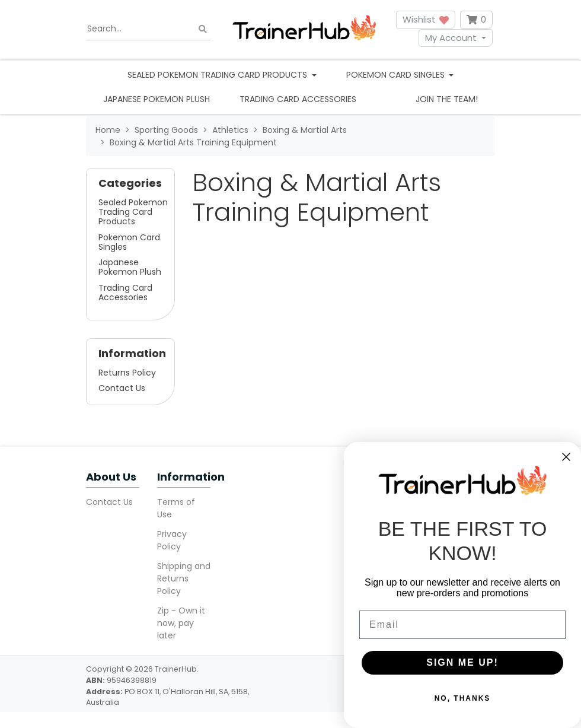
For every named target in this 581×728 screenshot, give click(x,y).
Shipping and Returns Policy (184, 578)
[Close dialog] (566, 457)
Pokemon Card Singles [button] (397, 75)
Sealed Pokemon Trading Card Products (133, 212)
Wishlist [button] (426, 19)
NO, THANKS (463, 698)
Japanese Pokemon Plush (157, 99)
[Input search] (148, 29)
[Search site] (203, 29)
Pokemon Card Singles (129, 242)
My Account (451, 38)
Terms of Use (176, 508)
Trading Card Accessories (298, 99)
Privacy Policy (172, 540)
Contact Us (122, 388)
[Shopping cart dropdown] (476, 20)
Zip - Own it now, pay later (181, 623)
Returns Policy (127, 373)
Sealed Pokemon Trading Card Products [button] (218, 75)
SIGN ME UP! (462, 662)
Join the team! (447, 99)
